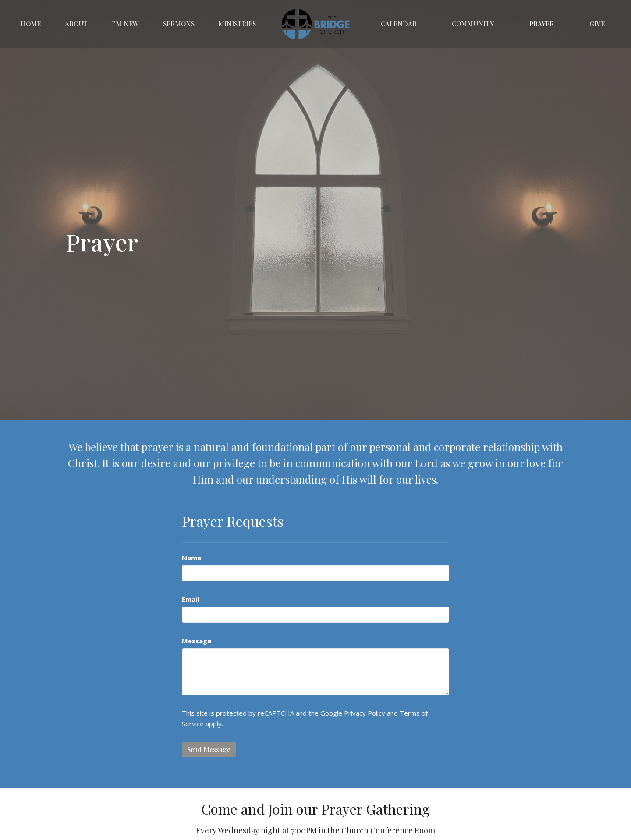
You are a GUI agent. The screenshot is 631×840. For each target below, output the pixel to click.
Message (197, 641)
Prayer (542, 24)
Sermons (179, 24)
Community (473, 24)
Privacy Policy (365, 713)
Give (597, 24)
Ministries (237, 24)
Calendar (399, 24)
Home (31, 24)
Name (191, 558)
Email (190, 599)
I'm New (125, 24)
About (76, 24)
